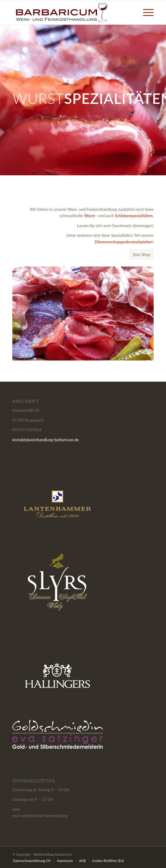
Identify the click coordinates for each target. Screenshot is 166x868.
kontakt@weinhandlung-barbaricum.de (45, 440)
